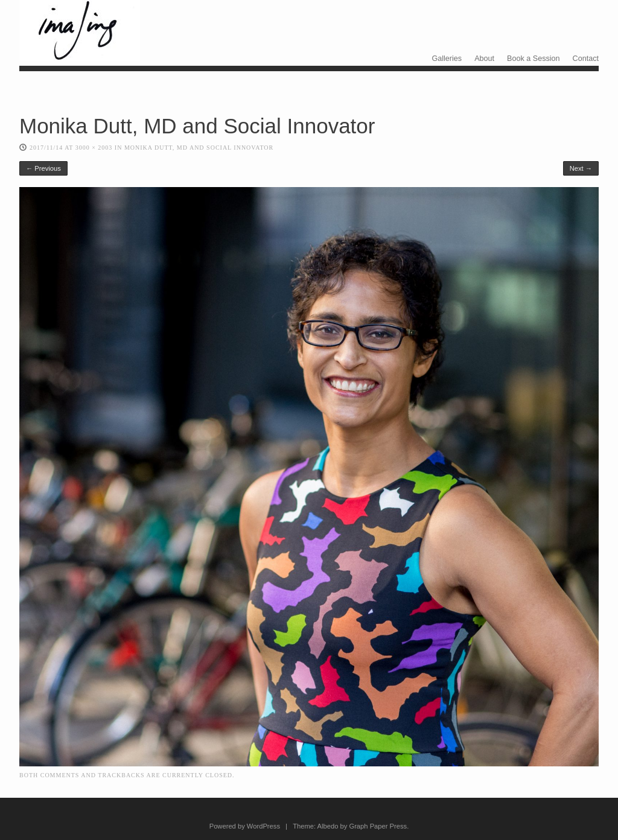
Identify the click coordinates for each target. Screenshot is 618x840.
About (484, 59)
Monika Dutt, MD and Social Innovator (199, 148)
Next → (581, 168)
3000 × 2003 (94, 148)
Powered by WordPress (245, 826)
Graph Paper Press (378, 826)
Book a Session (534, 59)
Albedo (328, 826)
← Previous (43, 168)
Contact (586, 59)
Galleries (447, 59)
